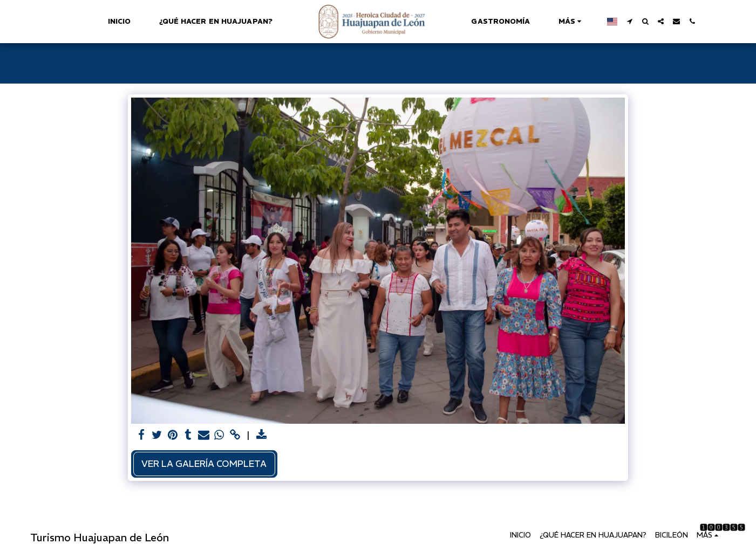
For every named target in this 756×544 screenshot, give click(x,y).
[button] (625, 21)
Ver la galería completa (204, 464)
